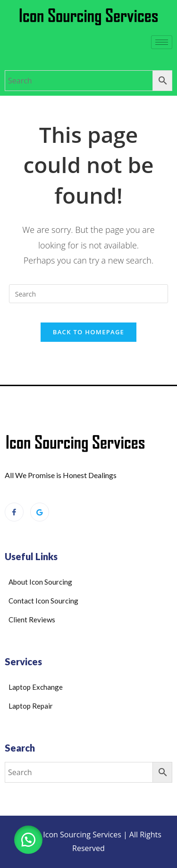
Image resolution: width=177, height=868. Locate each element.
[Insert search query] (89, 294)
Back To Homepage (88, 332)
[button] (28, 840)
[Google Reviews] (40, 512)
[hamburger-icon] (162, 42)
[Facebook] (14, 512)
